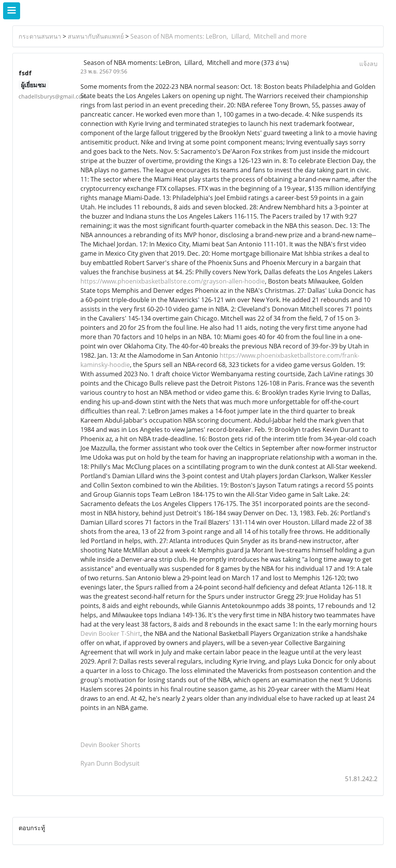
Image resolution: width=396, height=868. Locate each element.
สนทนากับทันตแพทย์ (96, 36)
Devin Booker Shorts (110, 745)
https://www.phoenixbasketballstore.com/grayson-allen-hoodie (173, 281)
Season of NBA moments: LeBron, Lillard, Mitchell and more (218, 36)
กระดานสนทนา (40, 36)
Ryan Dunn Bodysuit (110, 763)
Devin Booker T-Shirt (110, 634)
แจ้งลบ (368, 64)
